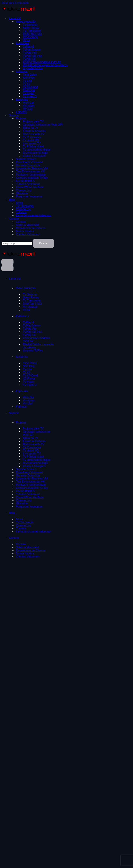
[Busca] (17, 243)
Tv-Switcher (30, 25)
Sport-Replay (31, 28)
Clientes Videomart (28, 234)
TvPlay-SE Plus (32, 56)
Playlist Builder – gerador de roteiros (45, 65)
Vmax (26, 40)
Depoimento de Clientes (31, 228)
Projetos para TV (33, 122)
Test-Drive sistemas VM (30, 171)
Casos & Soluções (34, 156)
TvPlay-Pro (30, 53)
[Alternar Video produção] (57, 288)
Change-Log (24, 190)
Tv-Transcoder (32, 31)
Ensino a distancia (34, 131)
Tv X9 (26, 84)
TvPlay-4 (28, 46)
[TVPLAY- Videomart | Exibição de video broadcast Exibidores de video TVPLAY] (19, 12)
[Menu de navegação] (7, 262)
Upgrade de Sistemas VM (32, 168)
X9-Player (29, 90)
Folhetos (21, 112)
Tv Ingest (29, 93)
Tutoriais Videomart (28, 184)
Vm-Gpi (28, 109)
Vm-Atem (29, 106)
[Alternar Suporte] (57, 413)
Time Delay (30, 75)
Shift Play (29, 78)
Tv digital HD (31, 140)
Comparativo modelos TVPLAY (42, 62)
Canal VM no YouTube (30, 187)
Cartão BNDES (25, 181)
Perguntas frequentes (29, 196)
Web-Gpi (28, 103)
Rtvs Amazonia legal (35, 153)
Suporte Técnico (26, 159)
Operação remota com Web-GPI (43, 125)
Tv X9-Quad (30, 87)
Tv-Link (27, 81)
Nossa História (25, 231)
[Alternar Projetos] (57, 422)
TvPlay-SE (29, 59)
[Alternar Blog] (57, 513)
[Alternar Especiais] (57, 391)
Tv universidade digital (37, 150)
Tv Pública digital (33, 146)
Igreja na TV (30, 128)
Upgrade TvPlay (33, 68)
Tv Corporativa (32, 137)
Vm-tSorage (30, 37)
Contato (21, 222)
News (19, 203)
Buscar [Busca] (43, 243)
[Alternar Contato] (57, 538)
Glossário (22, 193)
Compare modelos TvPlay (32, 178)
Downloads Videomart (29, 162)
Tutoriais (21, 212)
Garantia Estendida (28, 165)
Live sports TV (32, 143)
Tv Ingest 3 (30, 96)
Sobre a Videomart (27, 225)
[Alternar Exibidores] (57, 316)
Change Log (23, 209)
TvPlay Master (32, 50)
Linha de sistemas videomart (34, 215)
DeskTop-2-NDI (32, 34)
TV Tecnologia (25, 206)
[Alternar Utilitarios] (57, 357)
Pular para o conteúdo (15, 3)
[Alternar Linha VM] (57, 279)
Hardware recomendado (31, 175)
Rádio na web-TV (34, 134)
